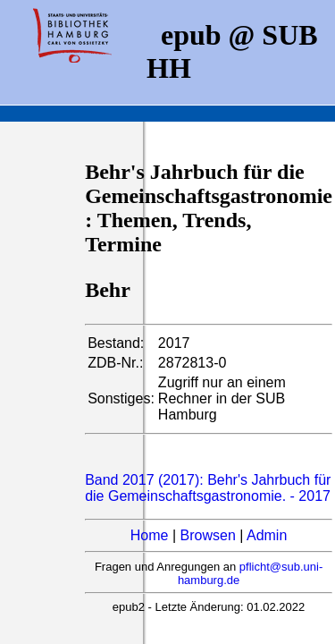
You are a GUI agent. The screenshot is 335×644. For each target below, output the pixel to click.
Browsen (208, 535)
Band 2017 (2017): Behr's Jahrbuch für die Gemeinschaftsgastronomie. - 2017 (208, 488)
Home (150, 535)
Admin (267, 535)
